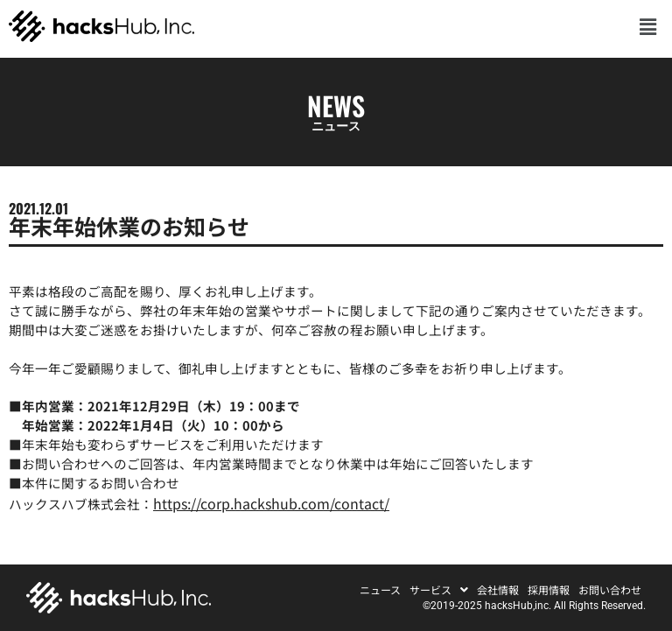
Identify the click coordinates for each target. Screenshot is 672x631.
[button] (648, 26)
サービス (439, 590)
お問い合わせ (610, 590)
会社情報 (498, 590)
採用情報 (549, 590)
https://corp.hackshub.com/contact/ (271, 503)
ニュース (380, 590)
